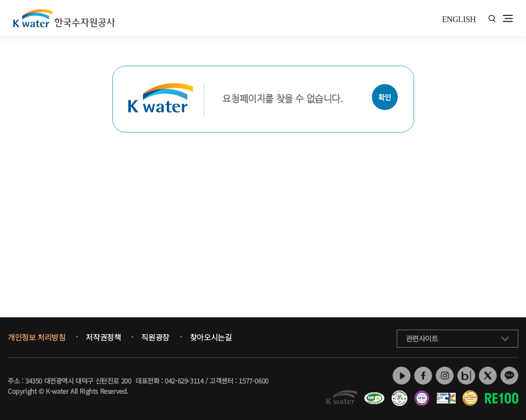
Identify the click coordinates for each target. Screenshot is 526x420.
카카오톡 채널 (509, 376)
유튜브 (402, 376)
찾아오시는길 (211, 337)
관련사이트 (422, 338)
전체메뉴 (508, 18)
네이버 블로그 (466, 376)
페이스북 (423, 376)
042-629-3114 (184, 381)
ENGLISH (459, 19)
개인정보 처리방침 (36, 337)
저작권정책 (103, 337)
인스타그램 (445, 376)
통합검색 (492, 19)
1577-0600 (253, 381)
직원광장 (155, 337)
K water (64, 18)
